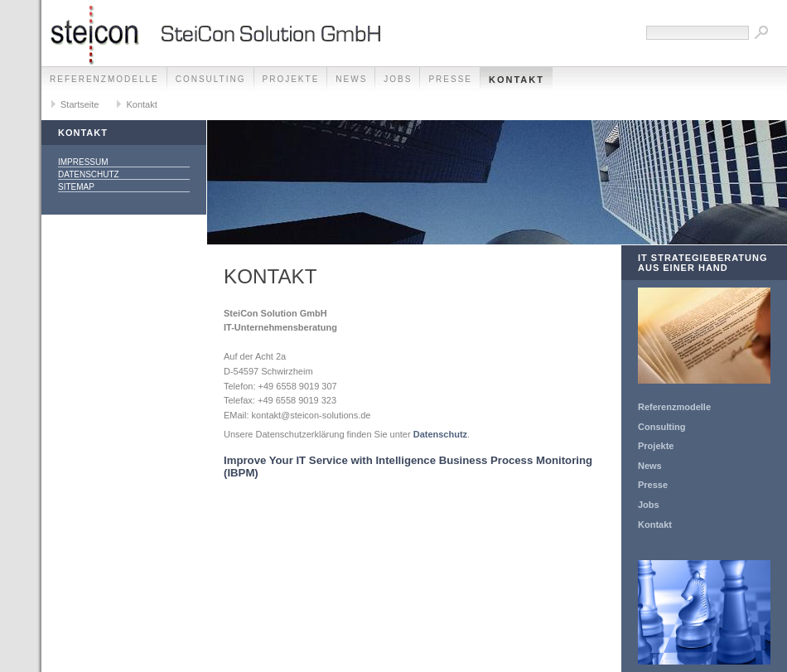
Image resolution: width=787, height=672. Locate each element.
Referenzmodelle (104, 79)
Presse (450, 79)
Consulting (211, 79)
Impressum (83, 162)
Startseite (80, 104)
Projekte (291, 79)
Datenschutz (89, 174)
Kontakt (517, 80)
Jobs (398, 79)
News (351, 79)
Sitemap (76, 187)
